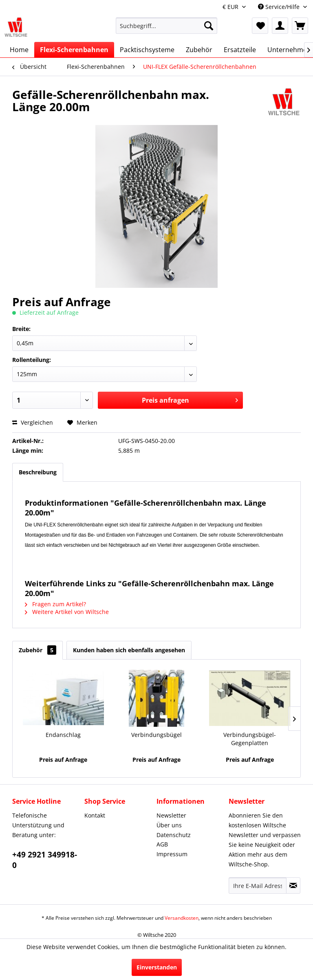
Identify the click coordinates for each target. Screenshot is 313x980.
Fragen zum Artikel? (55, 604)
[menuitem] (167, 30)
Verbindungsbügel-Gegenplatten (250, 739)
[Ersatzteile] (240, 50)
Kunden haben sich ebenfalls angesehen (129, 650)
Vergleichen (33, 422)
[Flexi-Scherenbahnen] (74, 50)
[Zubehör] (199, 50)
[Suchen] (209, 26)
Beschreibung (38, 472)
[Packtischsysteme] (147, 50)
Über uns (169, 825)
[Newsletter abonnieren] (293, 886)
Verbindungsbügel (156, 735)
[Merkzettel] (260, 26)
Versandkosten (182, 918)
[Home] (19, 50)
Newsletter (171, 815)
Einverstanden (157, 967)
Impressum (172, 854)
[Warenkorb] (300, 26)
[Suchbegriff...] (167, 26)
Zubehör (37, 650)
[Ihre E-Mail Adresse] (258, 886)
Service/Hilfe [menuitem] (280, 7)
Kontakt (95, 815)
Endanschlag (63, 735)
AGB (162, 844)
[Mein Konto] (280, 26)
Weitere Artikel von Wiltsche (67, 612)
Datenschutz (174, 835)
